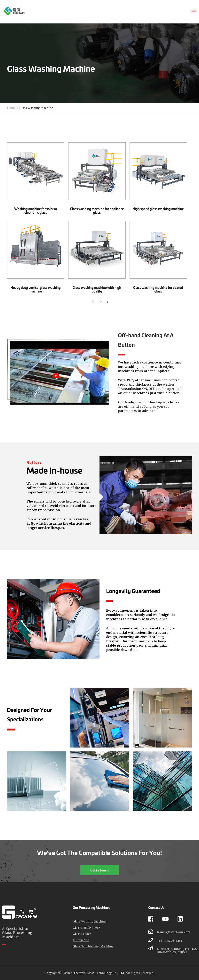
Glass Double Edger (86, 928)
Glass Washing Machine (36, 108)
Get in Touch (99, 870)
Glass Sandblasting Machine (93, 946)
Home (11, 108)
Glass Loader (82, 934)
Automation (81, 940)
